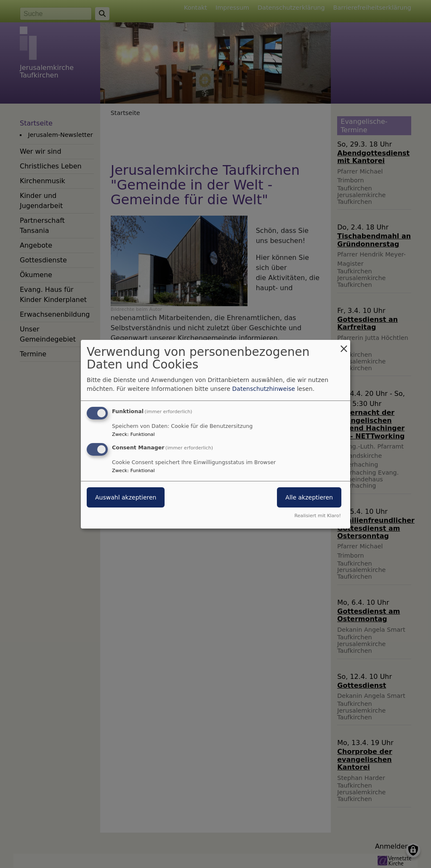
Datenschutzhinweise (264, 389)
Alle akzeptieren (309, 497)
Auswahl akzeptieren (126, 497)
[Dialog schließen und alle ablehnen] (344, 345)
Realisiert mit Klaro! (318, 516)
